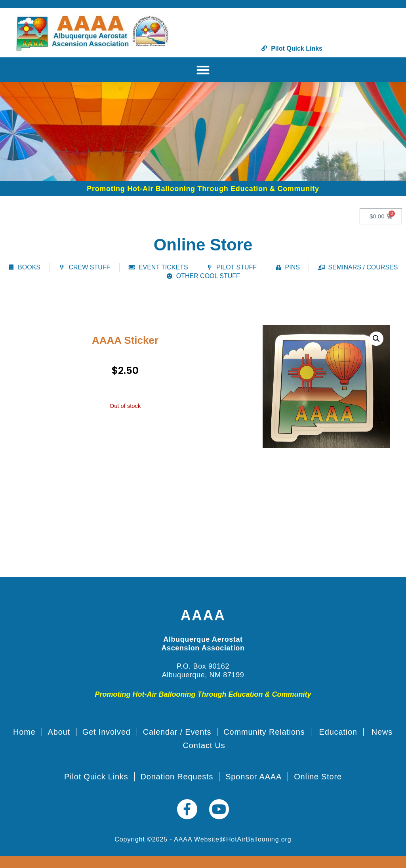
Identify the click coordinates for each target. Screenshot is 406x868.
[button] (203, 70)
